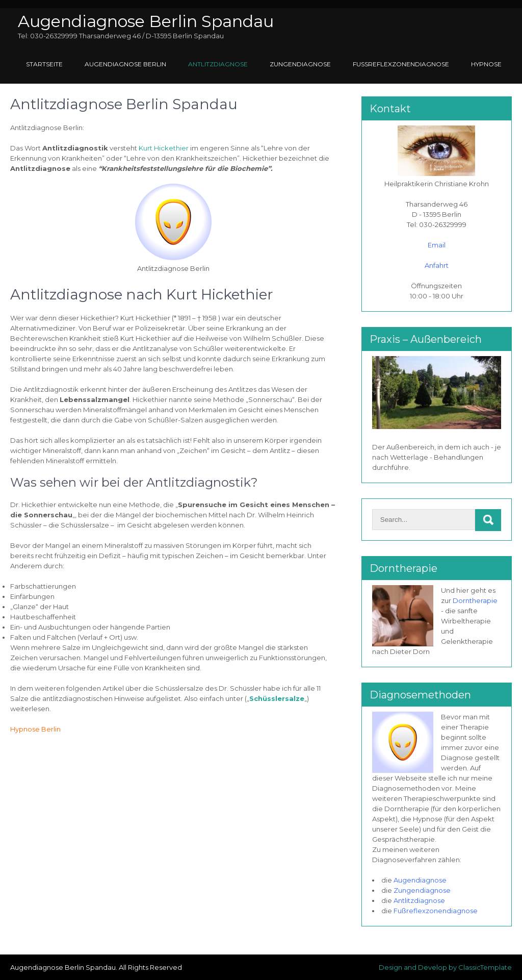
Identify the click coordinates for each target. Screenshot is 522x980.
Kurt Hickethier (164, 148)
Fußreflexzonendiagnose (401, 64)
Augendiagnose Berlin (125, 64)
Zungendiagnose (300, 64)
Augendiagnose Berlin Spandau (146, 21)
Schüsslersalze (277, 698)
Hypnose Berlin (35, 729)
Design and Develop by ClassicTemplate (445, 967)
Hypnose (486, 64)
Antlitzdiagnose (218, 64)
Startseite (44, 64)
